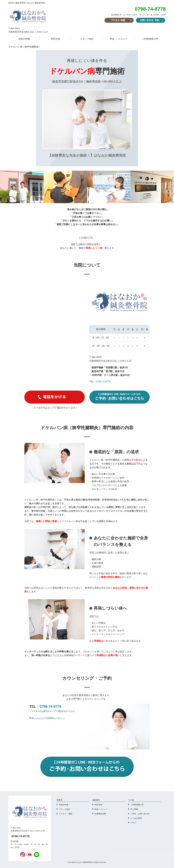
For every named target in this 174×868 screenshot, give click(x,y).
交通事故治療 (100, 814)
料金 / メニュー (101, 809)
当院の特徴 (24, 39)
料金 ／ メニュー (119, 39)
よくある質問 (136, 818)
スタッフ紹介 (87, 39)
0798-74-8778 (103, 382)
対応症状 (56, 39)
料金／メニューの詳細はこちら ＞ (47, 718)
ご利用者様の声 (150, 39)
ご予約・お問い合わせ (140, 814)
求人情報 (134, 809)
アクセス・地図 (66, 814)
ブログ (133, 823)
